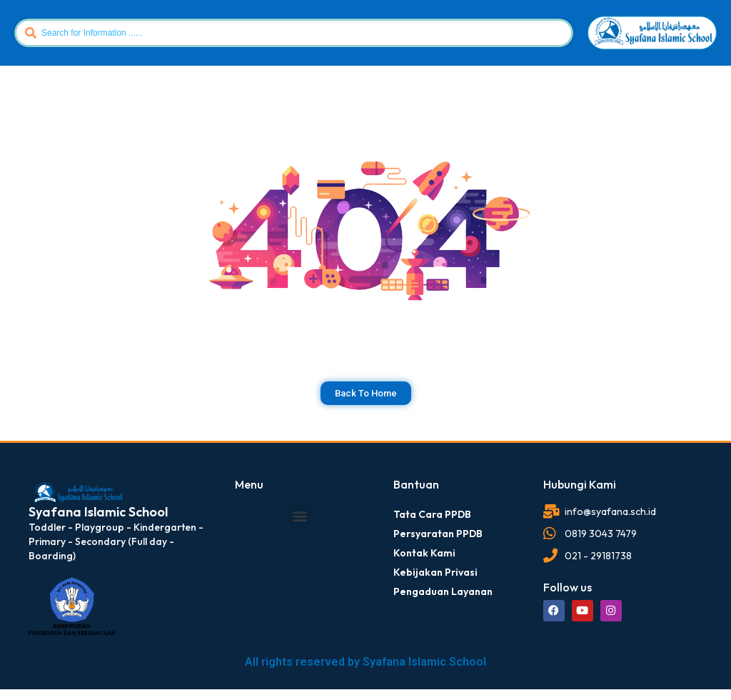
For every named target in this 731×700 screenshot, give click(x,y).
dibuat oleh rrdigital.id (34, 458)
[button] (300, 516)
